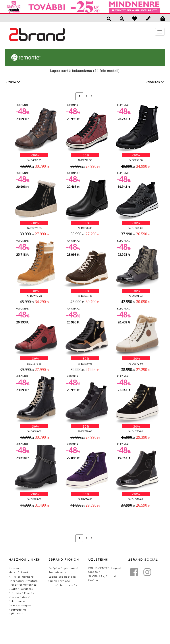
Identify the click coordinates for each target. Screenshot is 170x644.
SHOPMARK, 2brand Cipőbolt (102, 578)
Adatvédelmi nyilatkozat (17, 611)
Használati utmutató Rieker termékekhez (23, 583)
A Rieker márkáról (22, 577)
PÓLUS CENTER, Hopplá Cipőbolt (105, 570)
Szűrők (13, 82)
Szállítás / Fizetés (21, 593)
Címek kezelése (59, 581)
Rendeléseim (57, 572)
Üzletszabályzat (20, 605)
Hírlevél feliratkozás (63, 585)
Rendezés (155, 82)
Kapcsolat (16, 568)
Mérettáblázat (18, 572)
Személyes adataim (62, 577)
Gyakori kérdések (21, 589)
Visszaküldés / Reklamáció (19, 599)
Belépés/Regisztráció (63, 568)
